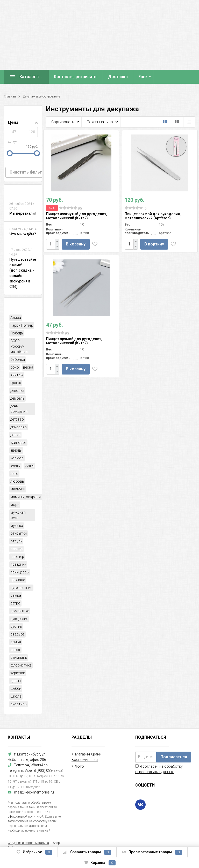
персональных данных (154, 772)
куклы (15, 466)
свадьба (17, 634)
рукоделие (19, 619)
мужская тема (18, 515)
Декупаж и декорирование (41, 96)
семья (16, 642)
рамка (16, 595)
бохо (15, 367)
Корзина (100, 863)
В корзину (76, 244)
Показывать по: (100, 122)
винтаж (17, 375)
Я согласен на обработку (159, 769)
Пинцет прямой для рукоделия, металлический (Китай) (74, 341)
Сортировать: (63, 122)
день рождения (19, 409)
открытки (19, 533)
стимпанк (19, 657)
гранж (16, 383)
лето (14, 474)
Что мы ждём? (23, 234)
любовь (17, 481)
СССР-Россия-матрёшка (19, 346)
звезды (16, 450)
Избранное (34, 852)
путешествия (21, 588)
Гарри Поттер (22, 325)
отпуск (16, 541)
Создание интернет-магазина (28, 843)
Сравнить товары (87, 852)
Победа (17, 333)
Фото (80, 766)
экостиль (19, 704)
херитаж (18, 673)
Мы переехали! (23, 213)
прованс (18, 580)
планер (16, 549)
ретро (15, 603)
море (15, 505)
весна (28, 367)
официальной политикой (26, 817)
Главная (10, 96)
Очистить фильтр (27, 172)
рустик (16, 626)
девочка (17, 391)
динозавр (19, 427)
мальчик (18, 489)
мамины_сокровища (28, 497)
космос (17, 458)
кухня (29, 466)
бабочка (18, 360)
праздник (18, 564)
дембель (17, 398)
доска (15, 435)
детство (17, 419)
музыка (17, 526)
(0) (70, 208)
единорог (18, 443)
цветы (16, 681)
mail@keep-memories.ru (34, 792)
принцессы (20, 572)
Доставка (118, 77)
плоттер (17, 557)
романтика (20, 611)
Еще (143, 77)
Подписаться (174, 757)
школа (16, 696)
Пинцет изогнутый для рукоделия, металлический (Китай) (77, 216)
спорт (15, 650)
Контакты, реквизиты (76, 77)
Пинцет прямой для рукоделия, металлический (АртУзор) (153, 216)
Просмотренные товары (152, 852)
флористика (21, 665)
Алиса (16, 318)
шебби (16, 689)
